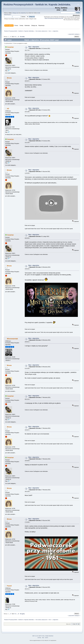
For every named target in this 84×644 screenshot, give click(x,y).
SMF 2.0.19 (35, 636)
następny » (77, 34)
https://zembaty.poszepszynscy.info (54, 18)
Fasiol (9, 586)
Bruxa (9, 78)
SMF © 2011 (42, 636)
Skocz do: (68, 624)
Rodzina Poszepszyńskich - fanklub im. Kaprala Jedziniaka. (37, 5)
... (10, 37)
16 (18, 37)
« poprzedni (71, 34)
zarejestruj (23, 13)
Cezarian (10, 47)
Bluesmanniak (12, 339)
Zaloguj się (15, 13)
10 (16, 37)
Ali (8, 109)
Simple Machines (49, 636)
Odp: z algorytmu (34, 47)
